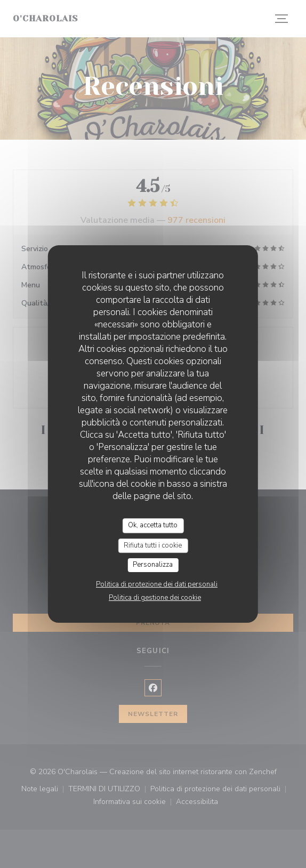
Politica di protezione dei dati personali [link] (157, 584)
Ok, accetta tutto (153, 525)
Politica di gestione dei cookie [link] (155, 598)
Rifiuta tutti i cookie (153, 545)
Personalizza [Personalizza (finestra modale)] (153, 565)
